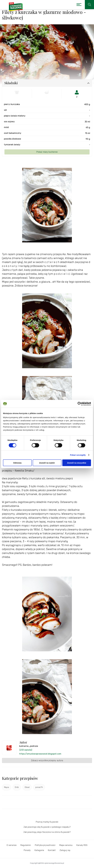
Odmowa (17, 463)
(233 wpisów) (26, 750)
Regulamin (26, 845)
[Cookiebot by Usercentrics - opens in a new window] (80, 404)
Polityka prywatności (45, 845)
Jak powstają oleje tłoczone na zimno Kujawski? (47, 832)
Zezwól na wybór (47, 463)
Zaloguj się (65, 850)
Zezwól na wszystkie (77, 463)
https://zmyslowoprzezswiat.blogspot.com (40, 754)
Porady (27, 850)
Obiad (27, 787)
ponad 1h (39, 787)
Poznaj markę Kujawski (47, 822)
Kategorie (39, 850)
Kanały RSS (82, 845)
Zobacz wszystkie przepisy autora (47, 760)
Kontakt (52, 850)
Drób (17, 787)
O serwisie (12, 845)
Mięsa (6, 787)
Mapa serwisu (66, 845)
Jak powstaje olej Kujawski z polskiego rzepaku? (47, 827)
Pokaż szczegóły (78, 455)
